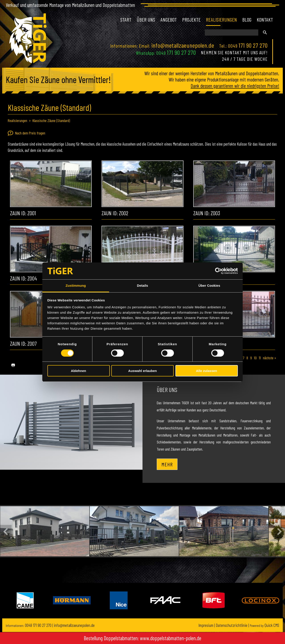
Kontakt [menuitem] (265, 20)
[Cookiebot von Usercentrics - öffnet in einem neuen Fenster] (218, 271)
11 (260, 358)
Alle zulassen (207, 371)
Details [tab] (142, 285)
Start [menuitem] (126, 20)
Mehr (167, 464)
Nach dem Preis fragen (26, 133)
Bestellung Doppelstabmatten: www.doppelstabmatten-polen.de (142, 638)
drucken (11, 365)
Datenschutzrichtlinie (232, 625)
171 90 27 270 (253, 45)
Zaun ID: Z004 (23, 278)
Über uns (167, 390)
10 (255, 358)
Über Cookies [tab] (209, 285)
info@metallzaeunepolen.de (183, 45)
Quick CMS (265, 625)
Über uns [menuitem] (146, 20)
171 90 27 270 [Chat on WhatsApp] (181, 52)
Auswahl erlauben (142, 371)
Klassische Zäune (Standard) (51, 120)
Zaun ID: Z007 (23, 343)
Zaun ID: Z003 (207, 213)
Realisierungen (17, 120)
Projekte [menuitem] (191, 20)
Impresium (206, 625)
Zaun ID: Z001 (23, 213)
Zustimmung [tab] (76, 285)
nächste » (270, 358)
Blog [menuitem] (247, 20)
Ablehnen (78, 371)
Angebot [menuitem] (169, 20)
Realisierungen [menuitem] (221, 20)
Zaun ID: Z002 (115, 213)
